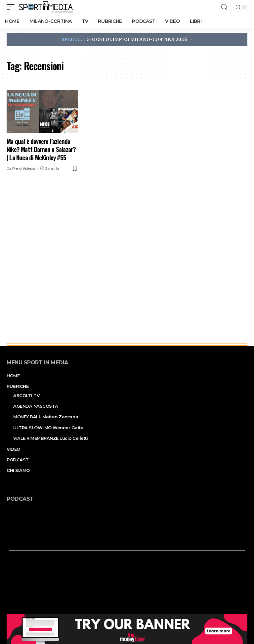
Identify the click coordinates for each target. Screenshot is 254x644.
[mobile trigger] (12, 7)
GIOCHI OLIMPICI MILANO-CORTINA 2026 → (127, 40)
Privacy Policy (136, 633)
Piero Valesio (24, 168)
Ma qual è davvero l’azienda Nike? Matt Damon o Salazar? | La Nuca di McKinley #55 (41, 149)
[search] (224, 7)
